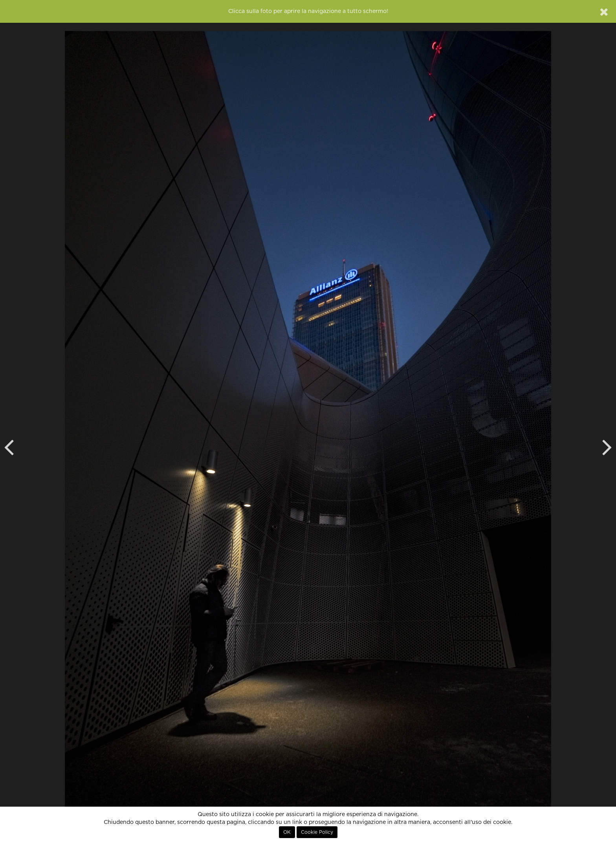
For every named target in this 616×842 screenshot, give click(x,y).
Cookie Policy (317, 832)
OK (287, 832)
